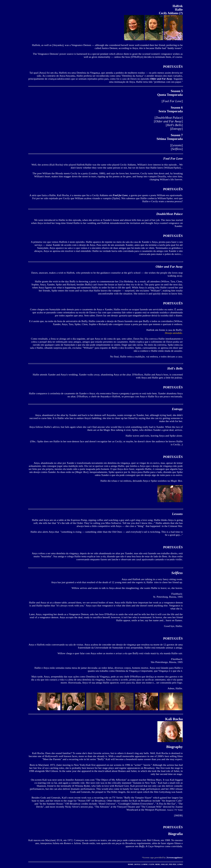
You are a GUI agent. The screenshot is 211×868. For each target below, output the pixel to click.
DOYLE (138, 864)
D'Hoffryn (137, 57)
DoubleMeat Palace (169, 118)
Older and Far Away (168, 121)
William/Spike (172, 168)
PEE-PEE (173, 864)
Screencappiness (175, 857)
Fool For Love (172, 101)
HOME (131, 864)
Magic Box (82, 472)
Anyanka (58, 45)
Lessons (177, 145)
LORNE (145, 864)
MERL (158, 864)
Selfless (177, 149)
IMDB (178, 815)
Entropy (177, 129)
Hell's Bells (174, 125)
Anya (42, 73)
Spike (116, 198)
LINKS (180, 864)
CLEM (151, 864)
